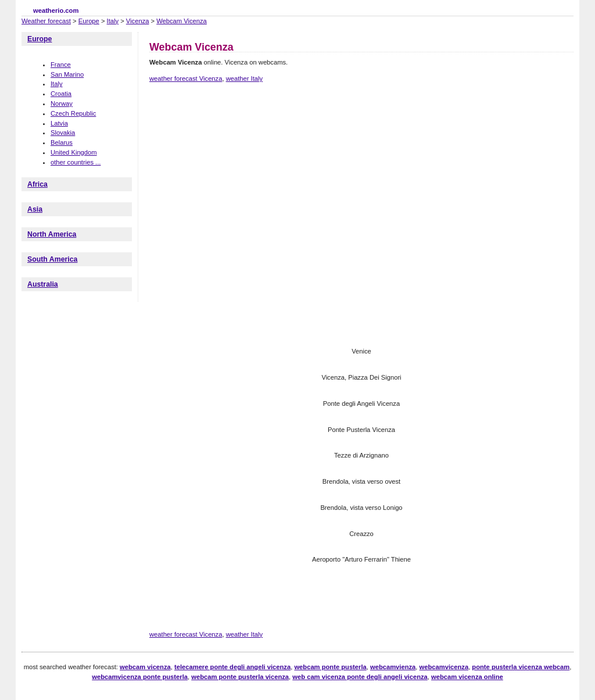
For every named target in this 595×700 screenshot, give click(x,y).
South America (52, 259)
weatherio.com (56, 10)
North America (52, 234)
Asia (35, 209)
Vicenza (138, 21)
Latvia (59, 123)
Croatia (61, 94)
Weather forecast (46, 21)
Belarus (62, 142)
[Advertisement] (361, 133)
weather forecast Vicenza (186, 78)
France (61, 65)
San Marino (67, 74)
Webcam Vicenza (182, 21)
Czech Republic (73, 113)
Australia (43, 284)
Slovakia (63, 133)
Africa (37, 184)
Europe (89, 21)
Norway (62, 103)
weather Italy (244, 78)
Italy (113, 21)
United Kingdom (74, 152)
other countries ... (76, 162)
